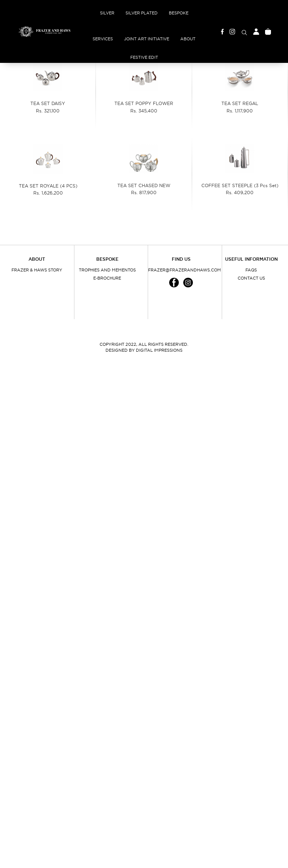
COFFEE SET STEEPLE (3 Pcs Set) (240, 185)
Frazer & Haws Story (37, 270)
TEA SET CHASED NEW (144, 185)
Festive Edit (144, 57)
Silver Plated (142, 13)
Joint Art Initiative (147, 39)
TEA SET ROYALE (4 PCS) (48, 186)
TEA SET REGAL (240, 103)
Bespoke (179, 13)
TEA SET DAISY (48, 103)
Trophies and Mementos (107, 270)
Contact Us (251, 278)
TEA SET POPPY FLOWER (144, 103)
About (188, 39)
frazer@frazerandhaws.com (181, 270)
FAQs (251, 270)
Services (103, 39)
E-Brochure (107, 278)
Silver (107, 13)
